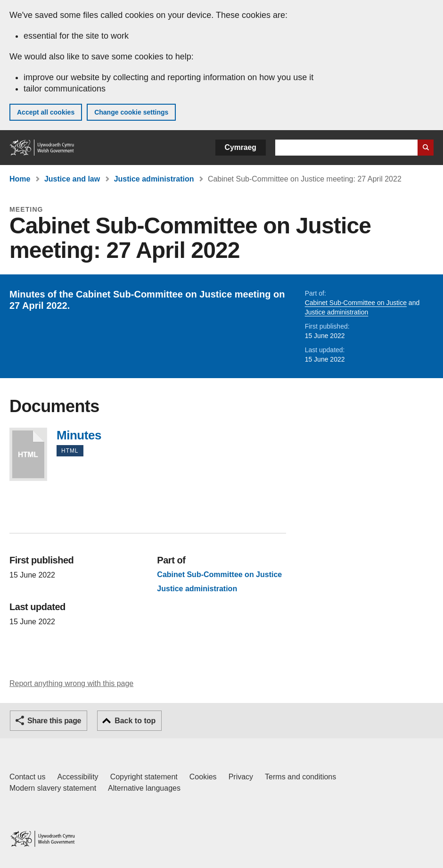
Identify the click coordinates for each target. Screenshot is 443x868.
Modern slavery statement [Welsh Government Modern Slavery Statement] (53, 788)
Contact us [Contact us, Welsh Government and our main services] (27, 777)
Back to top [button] (135, 721)
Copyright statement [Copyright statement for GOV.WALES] (144, 777)
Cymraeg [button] (241, 147)
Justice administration (154, 179)
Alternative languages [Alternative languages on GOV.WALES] (144, 788)
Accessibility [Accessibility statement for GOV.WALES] (78, 777)
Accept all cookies (46, 112)
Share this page (54, 721)
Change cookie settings (131, 112)
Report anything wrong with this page (71, 683)
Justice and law (72, 179)
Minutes (28, 454)
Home (20, 179)
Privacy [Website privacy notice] (241, 777)
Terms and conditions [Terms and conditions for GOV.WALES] (300, 777)
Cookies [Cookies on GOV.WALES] (203, 777)
